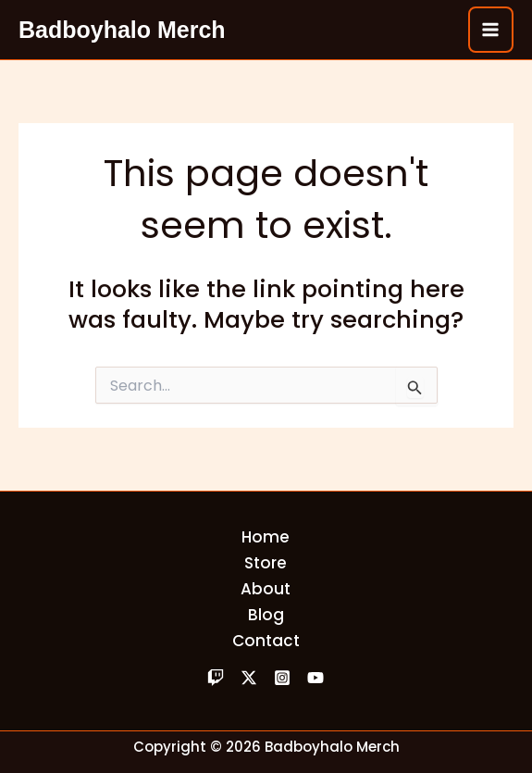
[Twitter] (249, 678)
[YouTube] (315, 678)
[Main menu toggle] (491, 30)
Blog (266, 615)
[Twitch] (216, 678)
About (266, 589)
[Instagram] (282, 678)
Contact (266, 641)
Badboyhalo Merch (122, 30)
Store (266, 563)
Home (266, 537)
